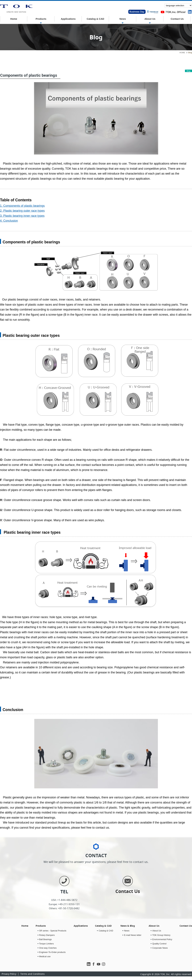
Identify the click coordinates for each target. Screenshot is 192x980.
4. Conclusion (9, 221)
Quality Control (159, 944)
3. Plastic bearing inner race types (22, 216)
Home (14, 19)
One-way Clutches (48, 948)
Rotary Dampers (47, 935)
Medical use (45, 956)
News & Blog (128, 926)
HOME (182, 53)
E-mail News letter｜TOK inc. (16, 9)
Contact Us (177, 19)
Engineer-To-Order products (52, 952)
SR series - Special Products (53, 931)
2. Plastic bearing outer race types (22, 211)
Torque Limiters (47, 944)
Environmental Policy (162, 939)
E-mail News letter (133, 935)
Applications (68, 19)
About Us (150, 19)
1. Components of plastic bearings (22, 206)
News (123, 19)
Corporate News (160, 948)
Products (41, 19)
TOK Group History (161, 935)
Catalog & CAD (95, 19)
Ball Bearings (46, 939)
